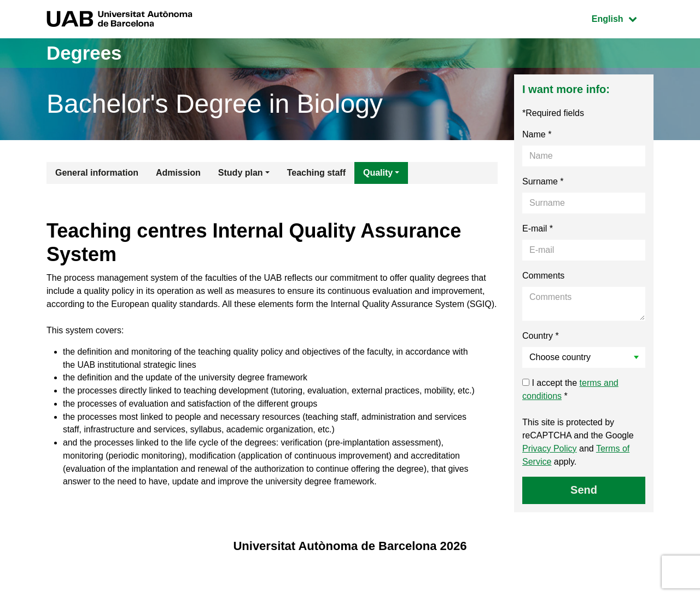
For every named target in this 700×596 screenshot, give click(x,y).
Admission (178, 173)
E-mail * (538, 228)
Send (584, 490)
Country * (541, 336)
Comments (543, 276)
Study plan (241, 173)
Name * (537, 134)
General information (97, 173)
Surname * (543, 181)
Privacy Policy (550, 449)
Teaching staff (316, 173)
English (622, 18)
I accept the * (570, 389)
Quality (378, 173)
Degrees (85, 53)
